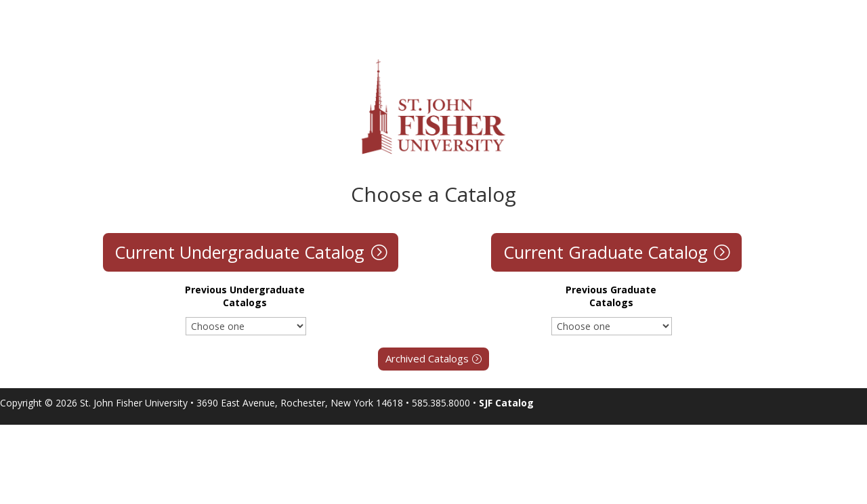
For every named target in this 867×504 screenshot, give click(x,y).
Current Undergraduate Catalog (239, 252)
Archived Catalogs (427, 358)
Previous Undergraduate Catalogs (245, 296)
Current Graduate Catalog (606, 252)
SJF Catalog (506, 403)
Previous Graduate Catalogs (611, 296)
